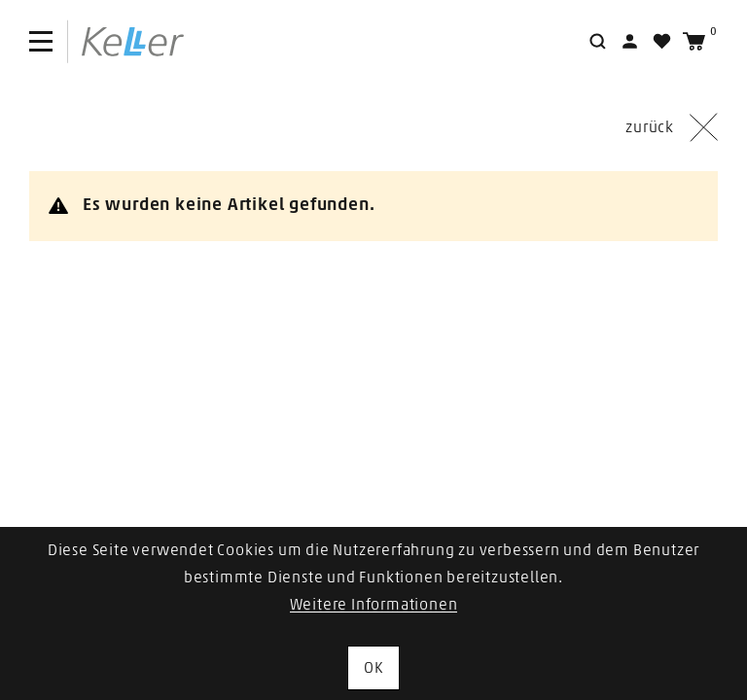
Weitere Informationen (374, 605)
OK (373, 668)
